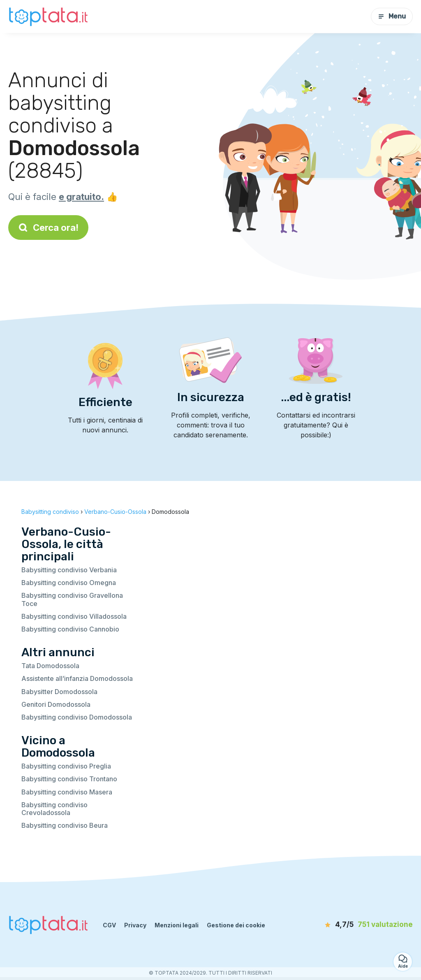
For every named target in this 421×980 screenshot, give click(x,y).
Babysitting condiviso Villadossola (74, 616)
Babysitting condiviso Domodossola (77, 717)
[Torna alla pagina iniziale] (49, 16)
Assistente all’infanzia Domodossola (77, 678)
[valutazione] (365, 925)
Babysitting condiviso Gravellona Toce (72, 599)
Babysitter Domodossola (59, 692)
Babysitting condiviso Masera (67, 792)
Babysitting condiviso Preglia (66, 766)
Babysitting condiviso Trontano (69, 779)
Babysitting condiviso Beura (65, 825)
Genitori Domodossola (56, 704)
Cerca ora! (48, 228)
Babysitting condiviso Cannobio (70, 629)
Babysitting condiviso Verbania (69, 570)
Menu (392, 16)
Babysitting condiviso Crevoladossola (54, 809)
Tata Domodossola (50, 666)
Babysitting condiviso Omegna (69, 583)
